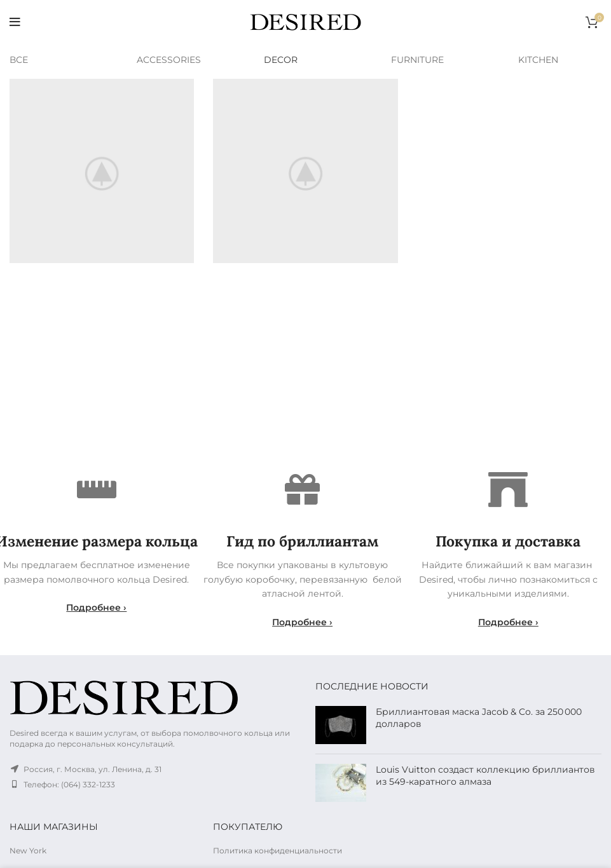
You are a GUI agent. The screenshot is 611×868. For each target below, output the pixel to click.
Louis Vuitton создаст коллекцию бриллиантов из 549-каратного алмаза (485, 776)
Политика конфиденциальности (278, 851)
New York (28, 851)
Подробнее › (96, 607)
